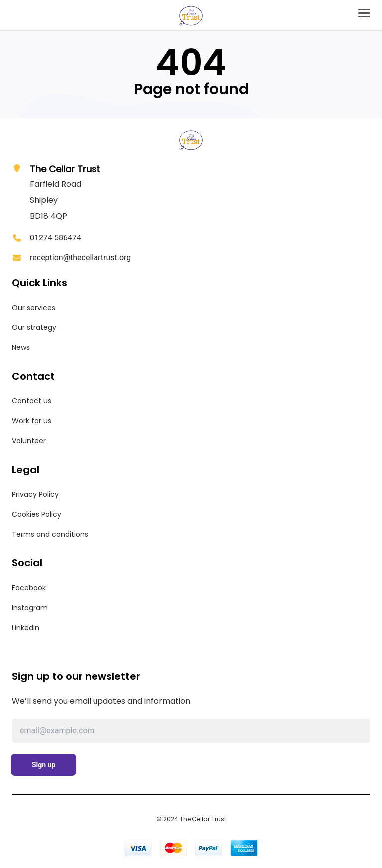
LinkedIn (26, 628)
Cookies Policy (37, 514)
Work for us (32, 421)
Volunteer (29, 441)
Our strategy (34, 327)
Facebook (29, 588)
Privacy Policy (35, 494)
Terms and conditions (50, 534)
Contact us (32, 401)
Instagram (30, 608)
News (21, 347)
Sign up (44, 765)
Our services (34, 308)
